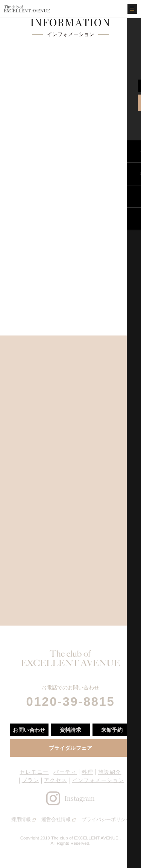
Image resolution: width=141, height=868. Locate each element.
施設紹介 (110, 772)
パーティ (65, 772)
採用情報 (21, 819)
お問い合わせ (29, 730)
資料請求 (71, 730)
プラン (30, 780)
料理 (87, 772)
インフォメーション (98, 780)
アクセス (56, 780)
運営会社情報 (56, 819)
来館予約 (112, 730)
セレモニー (34, 772)
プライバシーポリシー (106, 819)
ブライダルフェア (70, 748)
